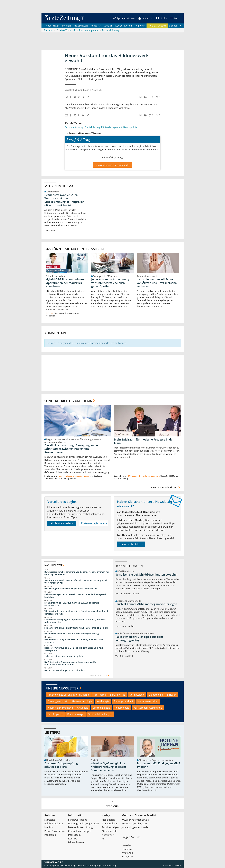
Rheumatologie (76, 715)
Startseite (50, 820)
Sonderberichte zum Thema (68, 401)
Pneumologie (122, 708)
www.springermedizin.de (135, 820)
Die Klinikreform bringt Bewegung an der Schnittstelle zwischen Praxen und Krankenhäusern (72, 449)
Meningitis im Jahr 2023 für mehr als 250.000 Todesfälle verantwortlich (72, 604)
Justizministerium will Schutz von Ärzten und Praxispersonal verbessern (157, 283)
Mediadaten (108, 820)
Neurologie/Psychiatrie (60, 708)
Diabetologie (156, 695)
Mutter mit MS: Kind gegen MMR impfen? (65, 671)
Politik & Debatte (157, 26)
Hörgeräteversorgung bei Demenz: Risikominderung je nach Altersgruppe (74, 650)
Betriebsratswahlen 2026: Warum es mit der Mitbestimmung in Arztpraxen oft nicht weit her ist (64, 200)
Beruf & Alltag (118, 695)
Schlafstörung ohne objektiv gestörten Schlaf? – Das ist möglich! (76, 628)
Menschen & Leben (148, 702)
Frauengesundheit (58, 702)
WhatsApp (127, 853)
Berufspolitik (130, 128)
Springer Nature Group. (106, 866)
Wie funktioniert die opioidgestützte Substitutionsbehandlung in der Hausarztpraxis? (77, 613)
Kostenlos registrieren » (94, 524)
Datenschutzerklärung (80, 828)
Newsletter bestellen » (131, 545)
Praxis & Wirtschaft (55, 831)
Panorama (50, 835)
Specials (108, 26)
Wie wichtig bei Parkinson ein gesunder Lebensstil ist (71, 589)
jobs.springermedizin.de (135, 828)
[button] (174, 19)
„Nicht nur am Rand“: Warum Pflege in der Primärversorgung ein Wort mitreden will (76, 582)
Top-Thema (100, 695)
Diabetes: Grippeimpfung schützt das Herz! (61, 766)
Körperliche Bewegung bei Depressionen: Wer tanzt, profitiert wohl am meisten (75, 621)
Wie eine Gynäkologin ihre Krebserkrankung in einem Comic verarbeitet (74, 641)
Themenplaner (110, 824)
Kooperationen (124, 26)
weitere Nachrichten (100, 676)
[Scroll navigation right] (180, 26)
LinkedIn (126, 846)
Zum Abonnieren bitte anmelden (113, 165)
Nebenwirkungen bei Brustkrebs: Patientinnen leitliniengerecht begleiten (76, 596)
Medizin (67, 26)
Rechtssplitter (55, 715)
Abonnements (109, 831)
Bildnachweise (76, 843)
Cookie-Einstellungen (80, 831)
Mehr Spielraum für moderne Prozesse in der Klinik (144, 442)
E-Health (172, 695)
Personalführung (74, 128)
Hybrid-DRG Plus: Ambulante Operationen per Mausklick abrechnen (65, 283)
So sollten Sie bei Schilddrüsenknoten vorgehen (147, 575)
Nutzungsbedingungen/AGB (83, 824)
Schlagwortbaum (77, 820)
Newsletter (108, 835)
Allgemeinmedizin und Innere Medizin (68, 695)
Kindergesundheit (123, 702)
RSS (104, 839)
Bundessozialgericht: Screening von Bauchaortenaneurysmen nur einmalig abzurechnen (77, 574)
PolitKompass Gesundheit (148, 708)
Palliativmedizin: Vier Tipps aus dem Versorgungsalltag (72, 634)
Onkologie (83, 708)
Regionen (140, 26)
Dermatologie (137, 695)
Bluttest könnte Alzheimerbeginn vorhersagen (146, 605)
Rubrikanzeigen (110, 828)
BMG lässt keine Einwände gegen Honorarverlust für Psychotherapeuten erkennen (70, 664)
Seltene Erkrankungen (100, 715)
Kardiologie (103, 702)
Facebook (127, 849)
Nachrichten (53, 26)
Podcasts (96, 26)
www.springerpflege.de (134, 824)
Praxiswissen (81, 26)
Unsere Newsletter (62, 689)
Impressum (74, 835)
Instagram (127, 857)
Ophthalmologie (101, 708)
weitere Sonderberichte (166, 488)
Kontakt (72, 839)
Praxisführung (92, 128)
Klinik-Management (112, 128)
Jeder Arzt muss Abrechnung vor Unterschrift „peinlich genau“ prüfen (110, 283)
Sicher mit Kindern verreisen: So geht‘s (64, 657)
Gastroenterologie (82, 702)
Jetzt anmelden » (62, 524)
